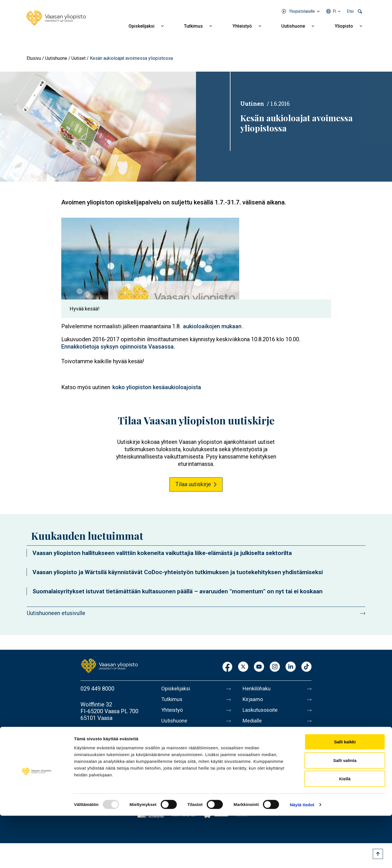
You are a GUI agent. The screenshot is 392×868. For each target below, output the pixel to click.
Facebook (227, 667)
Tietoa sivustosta (264, 748)
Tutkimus (193, 26)
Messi (250, 736)
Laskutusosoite (261, 712)
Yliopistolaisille (302, 11)
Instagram (275, 667)
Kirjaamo (253, 700)
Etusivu (34, 58)
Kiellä (345, 831)
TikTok (306, 667)
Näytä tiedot (302, 857)
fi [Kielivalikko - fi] (334, 11)
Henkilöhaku (258, 689)
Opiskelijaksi (141, 26)
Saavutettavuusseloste (271, 772)
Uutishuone (293, 26)
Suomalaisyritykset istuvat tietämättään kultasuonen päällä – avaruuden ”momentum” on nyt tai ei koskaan (178, 591)
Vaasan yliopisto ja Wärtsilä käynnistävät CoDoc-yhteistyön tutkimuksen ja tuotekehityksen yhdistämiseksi (178, 572)
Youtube (259, 667)
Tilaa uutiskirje (193, 484)
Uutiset (79, 58)
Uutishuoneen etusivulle (56, 613)
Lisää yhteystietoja (104, 734)
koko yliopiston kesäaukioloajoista (157, 387)
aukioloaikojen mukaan (212, 326)
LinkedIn (291, 667)
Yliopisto (344, 26)
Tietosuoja (255, 760)
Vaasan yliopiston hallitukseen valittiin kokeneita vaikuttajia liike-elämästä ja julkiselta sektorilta (162, 553)
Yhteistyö (242, 26)
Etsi (350, 11)
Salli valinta (345, 813)
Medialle (253, 724)
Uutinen (252, 103)
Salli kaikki (345, 794)
